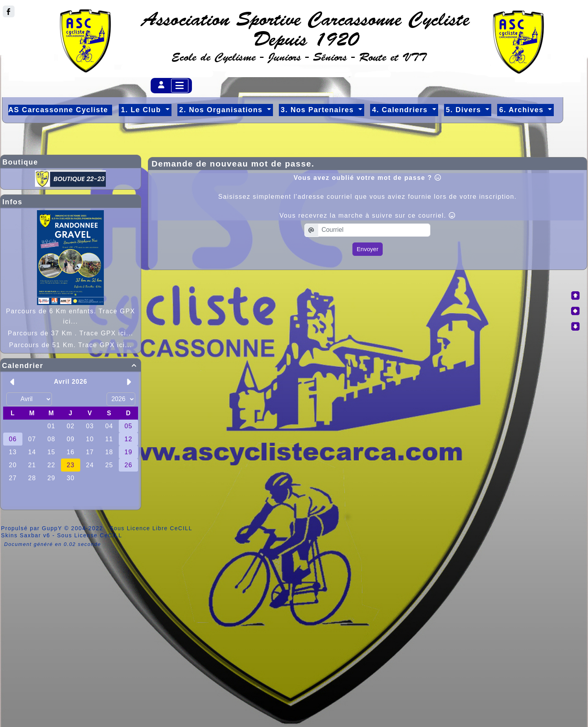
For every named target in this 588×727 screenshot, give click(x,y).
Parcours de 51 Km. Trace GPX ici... (71, 345)
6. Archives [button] (523, 110)
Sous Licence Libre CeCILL (152, 528)
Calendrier (71, 366)
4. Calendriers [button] (401, 110)
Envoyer (368, 249)
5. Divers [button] (465, 110)
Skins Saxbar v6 (26, 535)
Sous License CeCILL (90, 535)
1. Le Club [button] (142, 110)
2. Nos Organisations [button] (222, 110)
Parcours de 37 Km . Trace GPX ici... (71, 333)
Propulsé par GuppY (33, 528)
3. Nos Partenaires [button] (319, 110)
